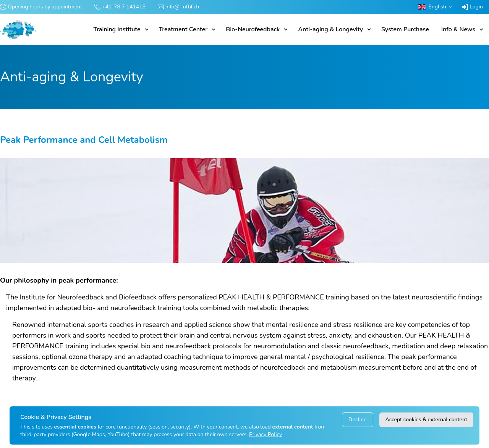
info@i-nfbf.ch (182, 7)
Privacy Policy (266, 434)
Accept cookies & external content (426, 420)
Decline (357, 420)
